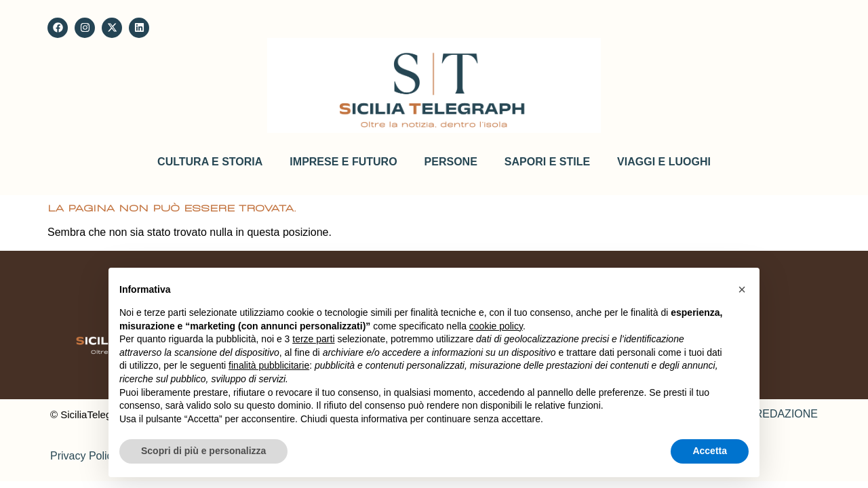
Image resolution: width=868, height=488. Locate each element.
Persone (451, 162)
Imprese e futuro (343, 162)
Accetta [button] (710, 451)
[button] (742, 289)
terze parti (313, 339)
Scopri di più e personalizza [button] (203, 451)
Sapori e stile (547, 162)
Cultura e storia (210, 162)
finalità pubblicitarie (269, 365)
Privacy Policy (84, 456)
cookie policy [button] (496, 326)
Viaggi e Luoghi (664, 162)
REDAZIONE (786, 414)
